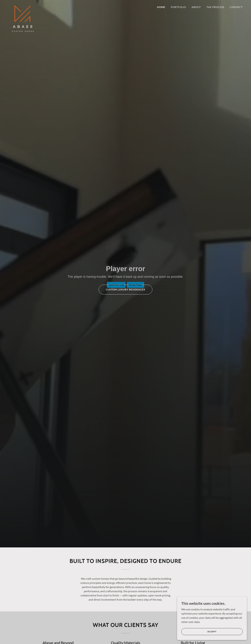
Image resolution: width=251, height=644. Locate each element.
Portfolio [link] (178, 7)
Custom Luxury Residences (125, 289)
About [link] (196, 7)
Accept (212, 632)
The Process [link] (215, 7)
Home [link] (161, 7)
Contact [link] (236, 7)
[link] (23, 6)
